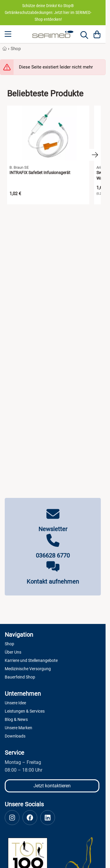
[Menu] (9, 34)
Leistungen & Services (25, 711)
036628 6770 (53, 555)
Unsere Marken (18, 728)
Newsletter (53, 529)
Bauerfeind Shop (20, 677)
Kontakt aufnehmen (53, 582)
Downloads (15, 736)
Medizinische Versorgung (28, 669)
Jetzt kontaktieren (52, 786)
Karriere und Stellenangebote (31, 660)
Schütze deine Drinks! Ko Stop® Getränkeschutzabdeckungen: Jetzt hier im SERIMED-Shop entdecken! (48, 12)
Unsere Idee (15, 703)
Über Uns (13, 652)
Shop (16, 49)
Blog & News (16, 719)
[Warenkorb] (97, 34)
